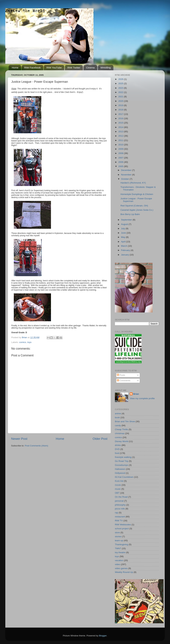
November (127, 175)
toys (29, 342)
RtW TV (119, 521)
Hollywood (120, 473)
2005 (121, 166)
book (117, 417)
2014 (121, 127)
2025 (121, 83)
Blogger (103, 636)
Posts (121, 375)
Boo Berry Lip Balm (130, 214)
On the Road (121, 497)
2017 (121, 114)
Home (15, 68)
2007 (121, 158)
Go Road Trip (122, 461)
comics (23, 342)
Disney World (122, 441)
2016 (121, 118)
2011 (121, 140)
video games (121, 568)
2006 (121, 162)
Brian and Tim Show (125, 421)
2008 (121, 153)
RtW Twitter (74, 68)
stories (118, 537)
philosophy (120, 505)
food (117, 453)
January (125, 255)
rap (117, 513)
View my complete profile (142, 398)
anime (118, 414)
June (124, 233)
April (124, 242)
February (126, 250)
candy (118, 425)
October (125, 179)
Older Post (100, 439)
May (123, 237)
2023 (121, 88)
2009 (121, 149)
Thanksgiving (122, 544)
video (118, 564)
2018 (121, 110)
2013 (121, 132)
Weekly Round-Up (124, 572)
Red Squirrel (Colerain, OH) (134, 206)
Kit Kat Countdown (124, 477)
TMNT (118, 548)
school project (122, 529)
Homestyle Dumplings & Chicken (137, 194)
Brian (136, 394)
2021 (121, 97)
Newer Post (19, 439)
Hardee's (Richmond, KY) (133, 183)
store (117, 533)
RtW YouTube (54, 68)
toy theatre (120, 552)
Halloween (120, 469)
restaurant (120, 517)
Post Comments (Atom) (37, 446)
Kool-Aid (119, 481)
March (124, 246)
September (127, 220)
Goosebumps (122, 465)
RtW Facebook (32, 68)
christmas (120, 433)
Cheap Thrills (121, 429)
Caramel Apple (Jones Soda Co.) (137, 210)
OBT (117, 493)
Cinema (90, 68)
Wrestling (106, 68)
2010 (121, 145)
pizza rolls (120, 509)
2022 (121, 92)
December (127, 170)
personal (119, 501)
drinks (118, 445)
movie (118, 485)
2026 (121, 79)
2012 (121, 136)
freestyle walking (123, 457)
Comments (124, 381)
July (123, 229)
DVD (117, 449)
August (125, 224)
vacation (119, 560)
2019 (121, 105)
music (118, 489)
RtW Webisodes (123, 525)
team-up (119, 540)
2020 (121, 101)
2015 (121, 123)
